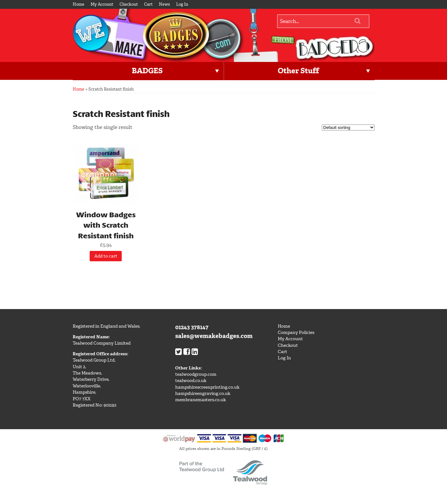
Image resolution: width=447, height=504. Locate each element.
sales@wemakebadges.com (214, 336)
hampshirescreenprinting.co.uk (207, 387)
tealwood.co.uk (191, 381)
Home (78, 4)
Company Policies (296, 332)
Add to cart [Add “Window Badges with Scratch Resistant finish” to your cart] (106, 256)
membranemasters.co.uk (201, 400)
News (164, 4)
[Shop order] (348, 127)
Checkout (129, 4)
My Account (102, 4)
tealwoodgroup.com (196, 374)
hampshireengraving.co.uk (203, 393)
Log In (182, 4)
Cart (148, 4)
